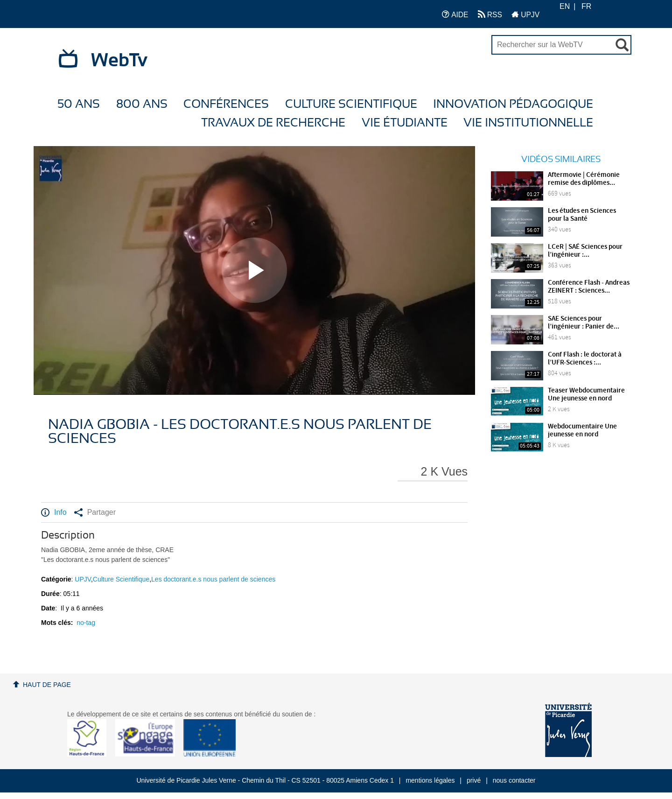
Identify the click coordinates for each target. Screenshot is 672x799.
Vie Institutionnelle (528, 123)
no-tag (86, 623)
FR (586, 6)
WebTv (119, 61)
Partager (95, 512)
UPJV (525, 14)
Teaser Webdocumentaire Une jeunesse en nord (586, 395)
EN (565, 6)
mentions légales (430, 780)
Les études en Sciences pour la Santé (582, 215)
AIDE (455, 14)
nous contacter (514, 780)
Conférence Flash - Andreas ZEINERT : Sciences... (589, 287)
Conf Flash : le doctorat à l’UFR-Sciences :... (585, 359)
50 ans (79, 104)
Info (54, 512)
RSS (490, 14)
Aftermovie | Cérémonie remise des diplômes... (584, 179)
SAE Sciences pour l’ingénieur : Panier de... (584, 323)
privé (474, 780)
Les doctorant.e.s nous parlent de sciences (213, 579)
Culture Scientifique (351, 104)
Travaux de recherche (273, 123)
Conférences (226, 104)
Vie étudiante (405, 123)
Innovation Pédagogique (513, 104)
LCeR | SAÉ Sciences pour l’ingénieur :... (585, 251)
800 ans (142, 104)
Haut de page (47, 685)
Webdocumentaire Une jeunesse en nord (582, 431)
